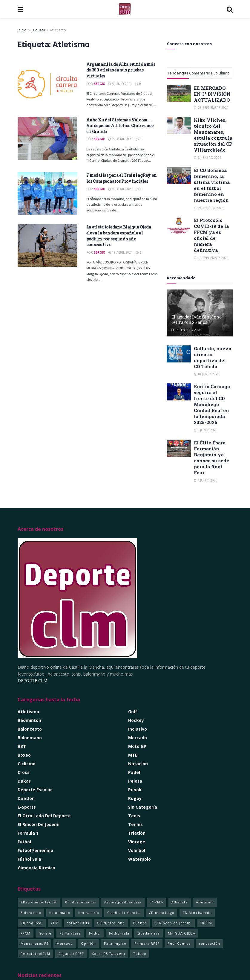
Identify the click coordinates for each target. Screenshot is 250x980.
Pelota (135, 781)
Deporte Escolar (35, 790)
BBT (22, 746)
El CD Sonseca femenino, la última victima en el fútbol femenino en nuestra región (212, 185)
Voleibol (137, 850)
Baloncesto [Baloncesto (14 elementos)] (31, 913)
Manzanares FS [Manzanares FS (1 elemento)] (34, 943)
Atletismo (58, 30)
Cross (24, 772)
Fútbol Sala (29, 859)
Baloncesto (30, 729)
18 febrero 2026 (186, 330)
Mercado (138, 738)
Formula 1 (28, 833)
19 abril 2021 (121, 252)
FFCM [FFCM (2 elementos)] (26, 933)
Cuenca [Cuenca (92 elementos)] (140, 923)
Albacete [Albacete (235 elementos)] (180, 902)
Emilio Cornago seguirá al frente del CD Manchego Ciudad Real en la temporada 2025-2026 (212, 404)
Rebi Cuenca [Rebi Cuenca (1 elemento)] (179, 943)
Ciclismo (27, 764)
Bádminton (29, 720)
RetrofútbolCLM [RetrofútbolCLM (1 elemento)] (35, 954)
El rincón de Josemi (39, 824)
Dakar (24, 781)
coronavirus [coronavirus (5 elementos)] (78, 923)
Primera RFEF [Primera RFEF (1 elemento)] (147, 943)
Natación (138, 764)
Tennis (135, 824)
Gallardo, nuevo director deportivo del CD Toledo (213, 357)
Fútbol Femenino (35, 850)
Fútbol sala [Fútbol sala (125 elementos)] (119, 933)
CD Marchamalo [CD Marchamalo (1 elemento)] (197, 913)
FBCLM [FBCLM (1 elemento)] (206, 923)
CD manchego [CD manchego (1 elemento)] (162, 913)
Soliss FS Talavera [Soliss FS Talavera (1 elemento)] (109, 954)
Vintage (137, 842)
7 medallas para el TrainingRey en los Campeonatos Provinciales (122, 178)
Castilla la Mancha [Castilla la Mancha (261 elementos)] (124, 913)
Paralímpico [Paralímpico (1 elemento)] (115, 943)
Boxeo (24, 755)
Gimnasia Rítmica (36, 868)
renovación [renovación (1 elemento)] (210, 943)
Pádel (134, 772)
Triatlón (137, 833)
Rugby (135, 798)
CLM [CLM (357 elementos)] (55, 923)
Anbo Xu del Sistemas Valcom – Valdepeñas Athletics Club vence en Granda (120, 126)
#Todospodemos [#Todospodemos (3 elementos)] (80, 902)
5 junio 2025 (206, 430)
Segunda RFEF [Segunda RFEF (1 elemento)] (71, 954)
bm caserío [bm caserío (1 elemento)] (89, 913)
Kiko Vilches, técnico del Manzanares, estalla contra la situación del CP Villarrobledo (213, 135)
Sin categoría (143, 807)
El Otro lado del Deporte (44, 816)
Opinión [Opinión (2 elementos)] (88, 943)
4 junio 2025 (206, 480)
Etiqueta (38, 30)
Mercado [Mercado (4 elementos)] (65, 943)
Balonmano (30, 738)
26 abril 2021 (121, 139)
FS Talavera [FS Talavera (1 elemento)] (70, 933)
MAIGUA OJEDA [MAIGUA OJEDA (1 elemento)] (182, 933)
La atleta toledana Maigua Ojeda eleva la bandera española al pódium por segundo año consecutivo (119, 236)
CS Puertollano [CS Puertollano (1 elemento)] (111, 923)
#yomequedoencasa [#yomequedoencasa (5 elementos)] (123, 902)
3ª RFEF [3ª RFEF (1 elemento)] (157, 902)
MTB (133, 755)
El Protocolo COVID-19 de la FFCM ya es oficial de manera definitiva (211, 235)
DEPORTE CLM (32, 680)
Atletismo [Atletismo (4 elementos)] (205, 902)
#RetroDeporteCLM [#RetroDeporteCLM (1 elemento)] (39, 902)
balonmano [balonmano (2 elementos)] (60, 913)
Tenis (134, 816)
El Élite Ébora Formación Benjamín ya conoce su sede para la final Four (211, 458)
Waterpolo (139, 859)
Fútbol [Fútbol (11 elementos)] (95, 933)
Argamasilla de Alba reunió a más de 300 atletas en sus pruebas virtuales (121, 70)
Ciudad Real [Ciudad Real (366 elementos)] (32, 923)
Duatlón (26, 798)
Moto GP (137, 746)
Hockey (136, 720)
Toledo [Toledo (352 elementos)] (140, 954)
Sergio (100, 84)
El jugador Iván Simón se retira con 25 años (197, 320)
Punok (135, 790)
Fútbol (24, 842)
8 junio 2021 (120, 84)
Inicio (22, 30)
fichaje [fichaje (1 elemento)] (45, 933)
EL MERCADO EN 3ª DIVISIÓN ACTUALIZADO (212, 94)
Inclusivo (138, 729)
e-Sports (27, 807)
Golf (133, 712)
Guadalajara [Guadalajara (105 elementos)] (149, 933)
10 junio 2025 (207, 374)
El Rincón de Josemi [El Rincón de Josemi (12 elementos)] (173, 923)
